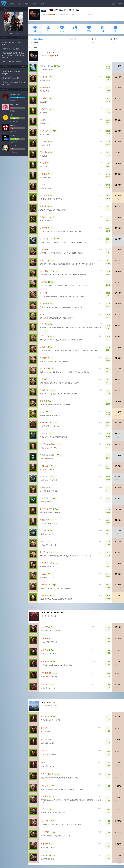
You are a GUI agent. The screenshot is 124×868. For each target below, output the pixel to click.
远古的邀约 (45, 638)
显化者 (42, 401)
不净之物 (44, 751)
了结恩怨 (43, 141)
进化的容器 (45, 821)
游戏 (12, 4)
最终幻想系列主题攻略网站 (11, 78)
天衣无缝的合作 (46, 552)
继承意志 (43, 120)
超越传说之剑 (45, 498)
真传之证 (44, 855)
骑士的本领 (44, 217)
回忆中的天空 (45, 131)
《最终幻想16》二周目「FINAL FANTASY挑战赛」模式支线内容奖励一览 (13, 55)
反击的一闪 (44, 390)
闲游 (42, 4)
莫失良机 (43, 206)
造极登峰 (44, 685)
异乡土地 (44, 728)
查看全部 (23, 37)
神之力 (44, 809)
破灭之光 (43, 336)
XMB (35, 48)
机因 (19, 4)
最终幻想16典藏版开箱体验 (11, 61)
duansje (13, 125)
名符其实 (43, 531)
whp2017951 (15, 105)
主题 (89, 29)
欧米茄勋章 (45, 661)
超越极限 (43, 228)
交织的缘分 (45, 832)
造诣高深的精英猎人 (48, 455)
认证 (120, 4)
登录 (113, 4)
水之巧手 (44, 844)
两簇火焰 (43, 152)
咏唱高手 (43, 347)
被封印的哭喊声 (47, 739)
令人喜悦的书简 (46, 509)
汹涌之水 (44, 786)
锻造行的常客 (45, 487)
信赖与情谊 (44, 433)
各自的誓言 (44, 163)
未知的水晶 (45, 627)
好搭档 (42, 541)
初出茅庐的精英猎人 (48, 444)
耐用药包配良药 (46, 423)
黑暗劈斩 (43, 379)
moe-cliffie (14, 146)
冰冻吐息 (43, 358)
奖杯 (35, 29)
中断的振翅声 (45, 87)
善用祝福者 (44, 249)
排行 (49, 29)
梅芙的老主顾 (45, 585)
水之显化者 (45, 716)
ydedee (13, 115)
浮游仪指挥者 (46, 673)
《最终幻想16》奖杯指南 (11, 49)
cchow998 (14, 136)
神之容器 (43, 174)
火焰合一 (43, 185)
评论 (62, 29)
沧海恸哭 (44, 763)
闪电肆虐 (43, 303)
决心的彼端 (44, 109)
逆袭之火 (43, 260)
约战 (34, 4)
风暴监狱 (43, 282)
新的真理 (43, 195)
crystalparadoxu (36, 39)
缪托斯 (42, 412)
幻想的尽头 (44, 595)
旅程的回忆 (44, 477)
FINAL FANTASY (46, 66)
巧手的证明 (44, 466)
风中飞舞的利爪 (46, 271)
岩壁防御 (43, 314)
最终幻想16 (14, 33)
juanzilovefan (15, 94)
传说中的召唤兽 (47, 774)
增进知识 (43, 520)
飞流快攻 (44, 796)
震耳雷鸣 (43, 293)
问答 (27, 4)
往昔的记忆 (44, 77)
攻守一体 (43, 324)
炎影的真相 (44, 98)
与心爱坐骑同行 (46, 563)
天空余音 (44, 650)
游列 (116, 29)
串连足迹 (43, 574)
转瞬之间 (43, 369)
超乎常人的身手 (46, 239)
